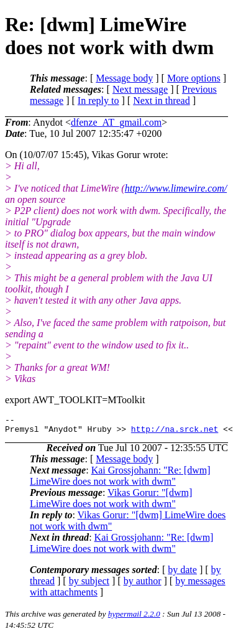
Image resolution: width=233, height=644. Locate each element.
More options (194, 78)
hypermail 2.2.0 (134, 618)
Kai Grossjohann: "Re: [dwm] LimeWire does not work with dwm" (120, 479)
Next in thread (162, 100)
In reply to (98, 100)
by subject (89, 585)
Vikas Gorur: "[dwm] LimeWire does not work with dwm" (111, 502)
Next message (140, 89)
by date (182, 573)
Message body (124, 78)
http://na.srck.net (175, 432)
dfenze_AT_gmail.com (116, 122)
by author (143, 585)
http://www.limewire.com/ (176, 188)
